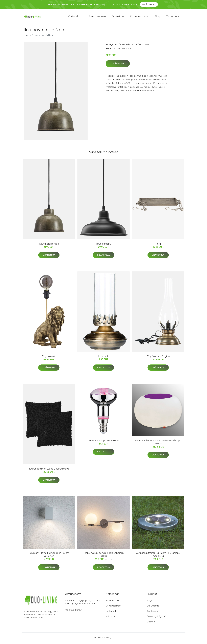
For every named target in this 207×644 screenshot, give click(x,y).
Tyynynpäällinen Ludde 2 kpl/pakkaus (49, 470)
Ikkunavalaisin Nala (49, 245)
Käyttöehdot (153, 613)
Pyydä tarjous (149, 4)
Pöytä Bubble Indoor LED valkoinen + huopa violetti (158, 443)
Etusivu (27, 36)
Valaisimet (118, 17)
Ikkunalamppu (104, 245)
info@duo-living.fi (73, 611)
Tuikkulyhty (103, 358)
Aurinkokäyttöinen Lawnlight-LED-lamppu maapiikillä (158, 556)
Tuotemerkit (173, 17)
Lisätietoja (118, 65)
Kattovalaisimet (140, 17)
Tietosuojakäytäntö (156, 618)
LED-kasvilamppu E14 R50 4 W (103, 442)
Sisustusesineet (98, 17)
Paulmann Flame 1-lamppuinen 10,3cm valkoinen (49, 556)
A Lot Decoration (140, 46)
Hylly (158, 245)
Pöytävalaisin (49, 358)
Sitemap (151, 623)
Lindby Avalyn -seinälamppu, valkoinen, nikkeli (103, 556)
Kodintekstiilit (76, 17)
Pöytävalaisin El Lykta (158, 358)
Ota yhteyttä (153, 607)
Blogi (157, 17)
